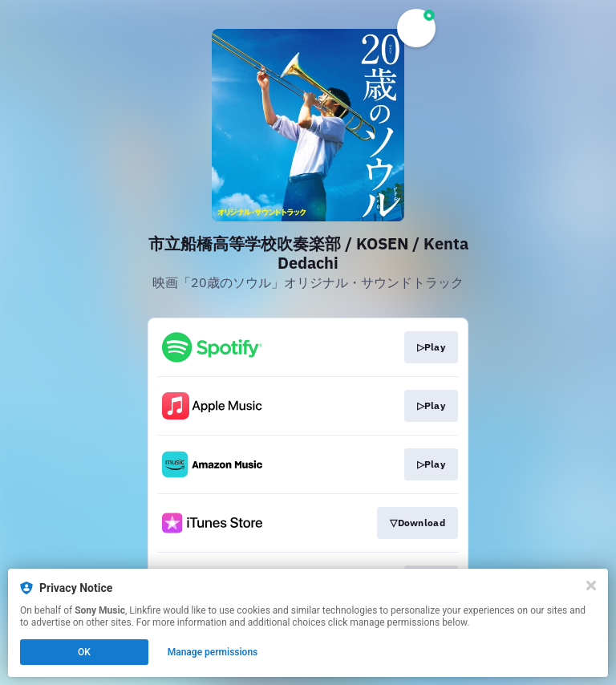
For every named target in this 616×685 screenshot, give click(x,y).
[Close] (591, 586)
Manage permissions (213, 652)
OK (84, 652)
